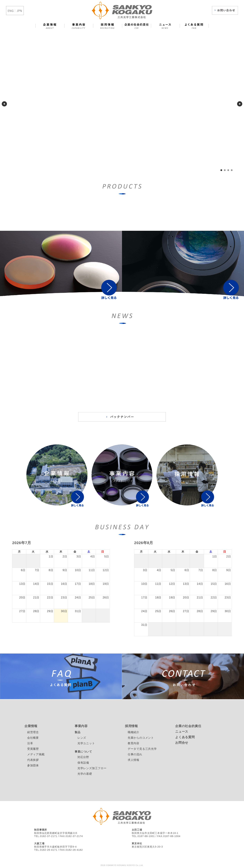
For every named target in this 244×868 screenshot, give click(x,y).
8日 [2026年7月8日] (51, 570)
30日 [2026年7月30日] (64, 611)
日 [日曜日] (103, 552)
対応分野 (83, 757)
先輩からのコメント (141, 738)
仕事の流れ (135, 754)
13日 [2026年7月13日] (22, 584)
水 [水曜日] (47, 552)
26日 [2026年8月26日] (172, 611)
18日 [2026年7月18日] (92, 584)
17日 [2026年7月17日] (78, 584)
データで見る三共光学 (142, 749)
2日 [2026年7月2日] (65, 556)
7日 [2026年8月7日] (201, 570)
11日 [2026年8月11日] (158, 584)
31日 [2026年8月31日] (144, 625)
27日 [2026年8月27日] (186, 611)
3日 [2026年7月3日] (79, 556)
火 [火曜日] (33, 552)
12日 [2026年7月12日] (106, 570)
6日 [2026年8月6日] (187, 570)
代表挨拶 (33, 760)
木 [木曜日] (61, 552)
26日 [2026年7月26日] (106, 598)
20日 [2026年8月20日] (186, 598)
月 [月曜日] (19, 552)
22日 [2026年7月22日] (50, 598)
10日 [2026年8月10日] (144, 584)
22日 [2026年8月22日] (214, 598)
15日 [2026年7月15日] (50, 584)
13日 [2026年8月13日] (186, 584)
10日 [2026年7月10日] (78, 570)
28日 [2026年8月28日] (200, 611)
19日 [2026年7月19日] (106, 584)
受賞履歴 (33, 749)
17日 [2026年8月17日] (144, 598)
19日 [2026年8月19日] (172, 598)
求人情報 (134, 760)
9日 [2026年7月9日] (65, 570)
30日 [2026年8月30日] (228, 611)
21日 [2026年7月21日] (36, 598)
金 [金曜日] (75, 552)
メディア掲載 (36, 754)
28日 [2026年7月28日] (36, 611)
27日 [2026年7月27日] (22, 611)
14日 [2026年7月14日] (36, 584)
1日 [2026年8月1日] (215, 556)
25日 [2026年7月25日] (92, 598)
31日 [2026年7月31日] (78, 611)
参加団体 (33, 765)
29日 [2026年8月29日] (214, 611)
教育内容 (134, 743)
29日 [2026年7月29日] (50, 611)
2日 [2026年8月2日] (229, 556)
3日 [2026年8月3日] (145, 570)
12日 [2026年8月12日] (172, 584)
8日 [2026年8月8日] (215, 570)
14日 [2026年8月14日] (200, 584)
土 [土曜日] (89, 552)
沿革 (30, 743)
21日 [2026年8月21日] (200, 598)
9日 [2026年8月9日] (229, 570)
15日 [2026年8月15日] (214, 584)
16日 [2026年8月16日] (228, 584)
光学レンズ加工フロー (92, 768)
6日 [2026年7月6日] (23, 570)
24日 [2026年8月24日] (144, 611)
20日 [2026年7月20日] (22, 598)
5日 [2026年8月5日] (173, 570)
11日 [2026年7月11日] (92, 570)
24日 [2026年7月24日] (78, 598)
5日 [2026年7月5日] (107, 556)
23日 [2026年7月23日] (64, 598)
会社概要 (33, 738)
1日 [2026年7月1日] (51, 556)
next (240, 104)
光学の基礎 (85, 774)
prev (4, 104)
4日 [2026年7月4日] (93, 556)
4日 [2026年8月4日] (159, 570)
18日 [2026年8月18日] (158, 598)
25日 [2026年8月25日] (158, 611)
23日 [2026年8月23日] (228, 598)
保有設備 (83, 763)
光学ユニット (86, 743)
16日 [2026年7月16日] (64, 584)
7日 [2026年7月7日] (37, 570)
